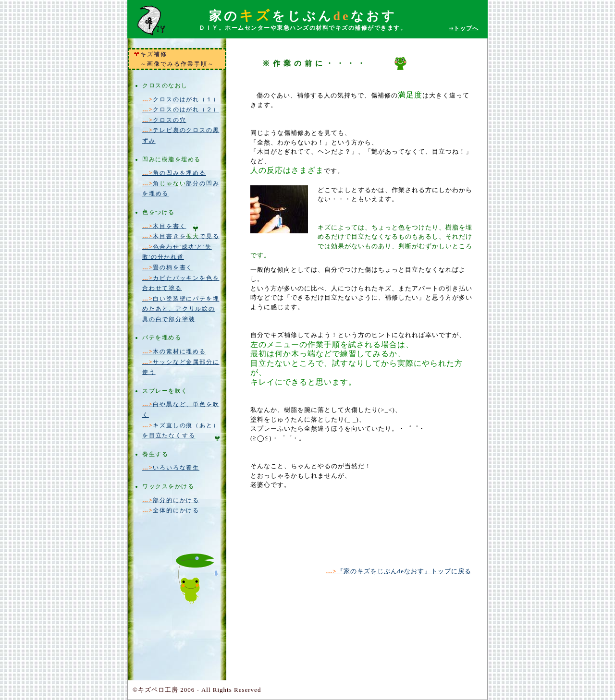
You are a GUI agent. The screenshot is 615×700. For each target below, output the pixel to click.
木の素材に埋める (174, 351)
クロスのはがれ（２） (181, 109)
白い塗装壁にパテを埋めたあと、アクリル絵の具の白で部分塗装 (181, 309)
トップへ (464, 28)
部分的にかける (171, 500)
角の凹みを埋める (174, 173)
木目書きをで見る (181, 236)
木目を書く (164, 226)
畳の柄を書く (167, 267)
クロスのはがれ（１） (181, 99)
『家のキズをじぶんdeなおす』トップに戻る (399, 571)
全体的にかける (171, 510)
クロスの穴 (164, 120)
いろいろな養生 (171, 468)
